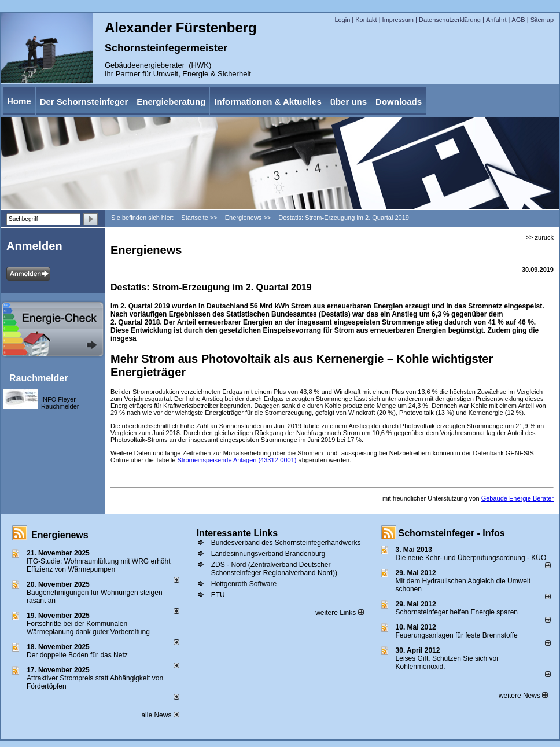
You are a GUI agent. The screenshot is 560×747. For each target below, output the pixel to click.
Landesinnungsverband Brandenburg (268, 554)
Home (19, 101)
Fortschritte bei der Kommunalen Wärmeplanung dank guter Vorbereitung (88, 628)
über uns (349, 102)
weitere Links (339, 613)
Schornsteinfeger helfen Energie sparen (457, 612)
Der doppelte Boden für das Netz (77, 655)
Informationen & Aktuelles (268, 102)
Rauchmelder (38, 378)
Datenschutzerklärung (450, 20)
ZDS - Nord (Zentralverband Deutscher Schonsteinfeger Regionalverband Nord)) (274, 569)
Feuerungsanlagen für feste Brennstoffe (457, 635)
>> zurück (540, 237)
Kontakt (366, 20)
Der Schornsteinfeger (84, 102)
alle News (160, 715)
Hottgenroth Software (244, 584)
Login (342, 20)
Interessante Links (237, 533)
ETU (218, 595)
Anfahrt (496, 20)
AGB (518, 20)
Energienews (60, 535)
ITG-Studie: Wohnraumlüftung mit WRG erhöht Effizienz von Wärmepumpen (99, 565)
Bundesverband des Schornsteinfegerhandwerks (286, 543)
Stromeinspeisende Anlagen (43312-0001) (237, 460)
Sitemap (542, 20)
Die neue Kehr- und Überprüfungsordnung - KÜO (471, 558)
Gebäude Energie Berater (517, 498)
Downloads (399, 102)
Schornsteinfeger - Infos (452, 533)
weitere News (523, 696)
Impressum (398, 20)
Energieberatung (171, 102)
